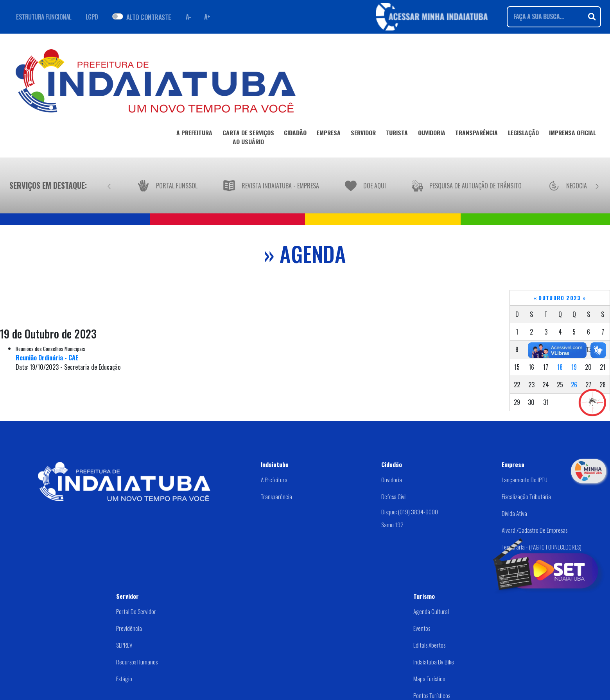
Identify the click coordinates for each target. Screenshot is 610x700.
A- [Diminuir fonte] (188, 17)
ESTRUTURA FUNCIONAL (44, 17)
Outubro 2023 (560, 298)
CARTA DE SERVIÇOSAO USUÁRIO (248, 139)
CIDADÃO (295, 134)
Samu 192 (392, 525)
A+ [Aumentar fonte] (207, 17)
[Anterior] (109, 185)
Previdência (129, 628)
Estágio (124, 679)
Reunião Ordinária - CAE (47, 358)
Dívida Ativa (514, 513)
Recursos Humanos (137, 662)
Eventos (422, 628)
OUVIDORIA (432, 134)
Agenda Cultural (431, 611)
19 (574, 367)
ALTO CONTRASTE (149, 17)
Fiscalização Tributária (526, 496)
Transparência (276, 496)
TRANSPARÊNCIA (476, 134)
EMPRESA (329, 134)
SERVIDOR (363, 134)
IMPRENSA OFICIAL (572, 134)
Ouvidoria (392, 480)
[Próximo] (597, 185)
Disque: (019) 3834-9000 (410, 511)
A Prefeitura (274, 480)
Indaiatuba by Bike (434, 662)
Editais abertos (429, 645)
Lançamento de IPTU (525, 480)
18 (560, 367)
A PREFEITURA (194, 134)
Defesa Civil (394, 496)
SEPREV (124, 645)
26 (574, 385)
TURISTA (397, 134)
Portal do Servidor (136, 611)
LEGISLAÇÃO (523, 134)
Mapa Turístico (429, 679)
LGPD (92, 17)
